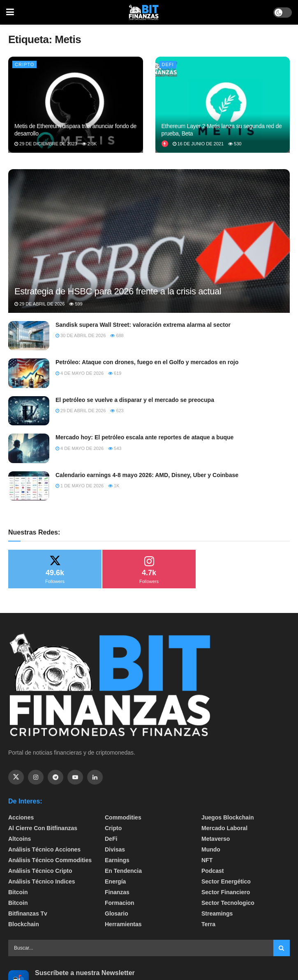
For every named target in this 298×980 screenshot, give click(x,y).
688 (117, 335)
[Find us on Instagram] (36, 777)
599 (76, 304)
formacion (120, 903)
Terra (208, 924)
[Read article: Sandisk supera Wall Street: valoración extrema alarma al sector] (29, 336)
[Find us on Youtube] (75, 777)
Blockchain (24, 924)
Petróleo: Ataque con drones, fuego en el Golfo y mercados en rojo (147, 362)
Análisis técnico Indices (42, 881)
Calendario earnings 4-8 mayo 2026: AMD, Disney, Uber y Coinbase (147, 475)
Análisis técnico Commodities (50, 860)
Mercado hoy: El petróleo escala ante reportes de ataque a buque (144, 437)
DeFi (168, 64)
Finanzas (117, 892)
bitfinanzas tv (28, 913)
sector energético (226, 881)
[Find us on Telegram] (55, 777)
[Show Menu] (10, 12)
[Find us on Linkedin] (95, 777)
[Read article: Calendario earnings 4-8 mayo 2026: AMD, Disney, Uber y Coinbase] (29, 486)
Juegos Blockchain (228, 817)
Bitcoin (18, 892)
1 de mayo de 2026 (80, 486)
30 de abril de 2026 (81, 335)
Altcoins (20, 839)
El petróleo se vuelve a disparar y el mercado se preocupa (135, 400)
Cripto (24, 64)
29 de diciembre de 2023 (46, 144)
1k (114, 486)
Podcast (213, 871)
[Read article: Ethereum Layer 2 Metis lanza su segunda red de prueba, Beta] (223, 105)
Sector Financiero (226, 892)
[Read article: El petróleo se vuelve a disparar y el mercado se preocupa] (29, 411)
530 (235, 144)
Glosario (117, 913)
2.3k (89, 144)
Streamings (217, 913)
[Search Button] (282, 948)
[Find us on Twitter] (16, 777)
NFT (207, 860)
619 (115, 373)
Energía (115, 881)
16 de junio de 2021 (198, 144)
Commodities (123, 817)
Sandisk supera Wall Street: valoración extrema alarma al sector (143, 325)
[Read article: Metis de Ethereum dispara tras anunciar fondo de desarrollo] (76, 105)
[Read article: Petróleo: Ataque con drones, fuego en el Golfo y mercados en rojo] (29, 373)
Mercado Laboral (224, 828)
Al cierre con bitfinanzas (43, 828)
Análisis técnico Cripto (40, 871)
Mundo (211, 849)
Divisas (115, 849)
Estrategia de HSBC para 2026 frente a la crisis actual (118, 291)
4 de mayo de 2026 (80, 373)
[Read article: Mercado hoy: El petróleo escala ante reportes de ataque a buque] (29, 448)
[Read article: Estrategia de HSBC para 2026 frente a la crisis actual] (149, 270)
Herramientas (123, 924)
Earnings (117, 860)
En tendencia (123, 871)
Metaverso (216, 839)
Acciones (21, 817)
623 (117, 411)
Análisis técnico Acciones (44, 849)
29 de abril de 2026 (39, 304)
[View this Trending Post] (165, 144)
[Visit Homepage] (144, 12)
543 (115, 448)
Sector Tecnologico (228, 903)
